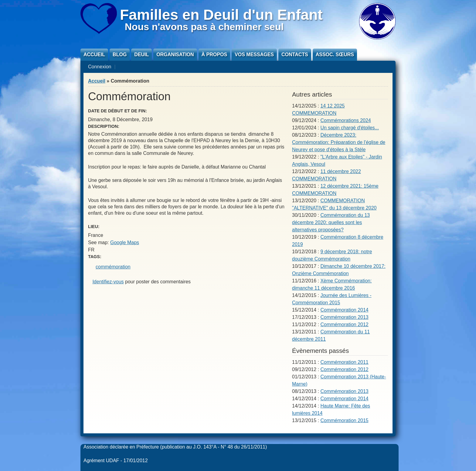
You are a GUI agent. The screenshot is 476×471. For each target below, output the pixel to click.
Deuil (141, 55)
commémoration (113, 267)
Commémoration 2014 (344, 310)
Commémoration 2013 (344, 317)
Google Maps (125, 242)
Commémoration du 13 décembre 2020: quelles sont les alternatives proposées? (331, 222)
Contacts (295, 55)
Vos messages (254, 55)
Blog (120, 55)
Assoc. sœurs (335, 55)
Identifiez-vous (108, 282)
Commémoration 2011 (344, 362)
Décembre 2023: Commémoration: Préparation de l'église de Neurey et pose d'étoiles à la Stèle (339, 142)
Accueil (94, 55)
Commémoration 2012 (344, 324)
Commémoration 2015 (344, 420)
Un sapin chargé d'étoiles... (350, 128)
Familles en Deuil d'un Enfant (221, 15)
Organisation (175, 55)
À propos (214, 55)
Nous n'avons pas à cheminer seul (204, 27)
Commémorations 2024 (345, 120)
